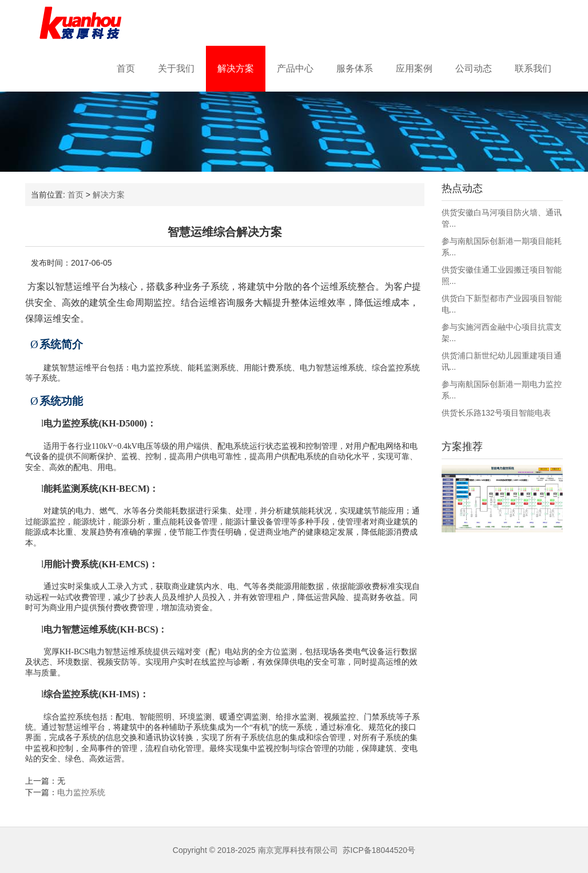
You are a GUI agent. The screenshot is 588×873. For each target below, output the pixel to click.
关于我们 (176, 68)
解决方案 (236, 68)
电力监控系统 (81, 792)
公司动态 (474, 68)
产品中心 (295, 68)
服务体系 (355, 68)
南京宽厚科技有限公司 (298, 850)
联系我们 (533, 68)
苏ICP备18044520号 (379, 850)
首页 (126, 68)
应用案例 (414, 68)
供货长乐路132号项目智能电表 (496, 413)
